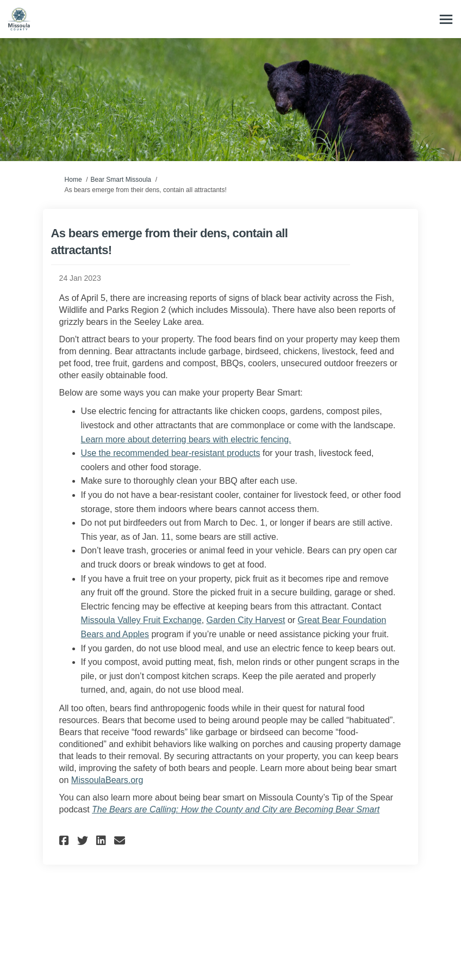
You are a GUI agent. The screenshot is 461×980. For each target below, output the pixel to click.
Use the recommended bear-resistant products (171, 453)
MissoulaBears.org (107, 780)
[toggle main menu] (446, 19)
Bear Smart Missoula (121, 180)
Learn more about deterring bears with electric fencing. (186, 439)
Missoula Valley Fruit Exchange (141, 620)
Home (73, 180)
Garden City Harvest (246, 620)
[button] (66, 840)
